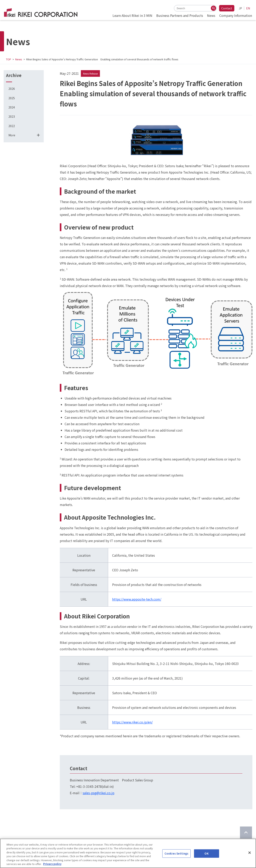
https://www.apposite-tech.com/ (137, 599)
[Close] (250, 853)
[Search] (213, 8)
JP (240, 8)
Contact (227, 8)
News (19, 59)
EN (248, 8)
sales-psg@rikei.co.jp (99, 793)
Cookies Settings (176, 853)
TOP (9, 59)
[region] (128, 853)
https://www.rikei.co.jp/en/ (132, 722)
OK (206, 853)
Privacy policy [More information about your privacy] (52, 864)
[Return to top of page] (246, 833)
